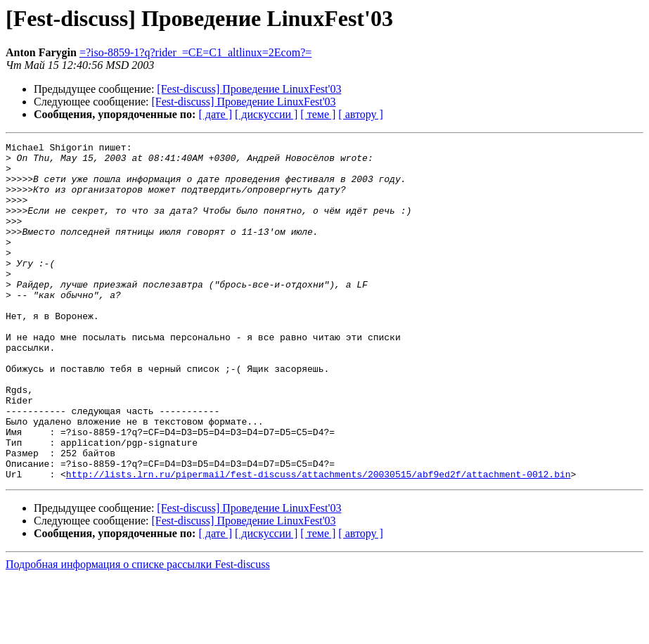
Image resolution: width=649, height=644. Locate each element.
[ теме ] (318, 114)
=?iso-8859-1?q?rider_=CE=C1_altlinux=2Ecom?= (195, 52)
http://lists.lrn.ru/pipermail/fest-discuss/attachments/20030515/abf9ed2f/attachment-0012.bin (319, 541)
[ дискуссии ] (266, 114)
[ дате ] (215, 114)
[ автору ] (360, 114)
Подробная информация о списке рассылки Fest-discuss (138, 632)
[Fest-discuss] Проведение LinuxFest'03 (249, 89)
